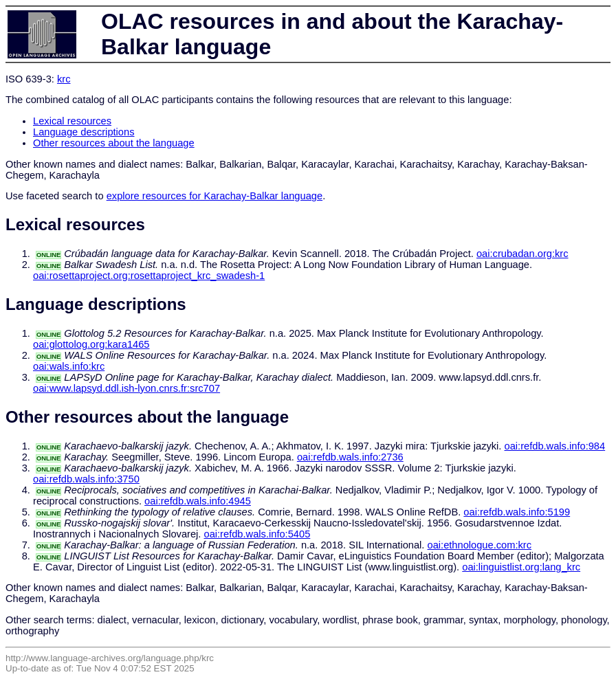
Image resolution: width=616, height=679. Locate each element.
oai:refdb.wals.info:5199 (517, 512)
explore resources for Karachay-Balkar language (214, 196)
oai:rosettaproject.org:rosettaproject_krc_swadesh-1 (149, 276)
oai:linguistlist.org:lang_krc (521, 567)
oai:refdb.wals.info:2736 (350, 457)
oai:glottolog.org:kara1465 (91, 344)
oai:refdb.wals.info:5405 (257, 534)
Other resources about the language (114, 143)
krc (64, 79)
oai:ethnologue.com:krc (480, 545)
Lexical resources (72, 121)
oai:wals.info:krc (69, 366)
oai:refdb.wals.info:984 (555, 446)
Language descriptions (84, 132)
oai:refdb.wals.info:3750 (86, 479)
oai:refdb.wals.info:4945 (198, 501)
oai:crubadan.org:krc (522, 254)
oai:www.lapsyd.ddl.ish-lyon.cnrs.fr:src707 (126, 388)
